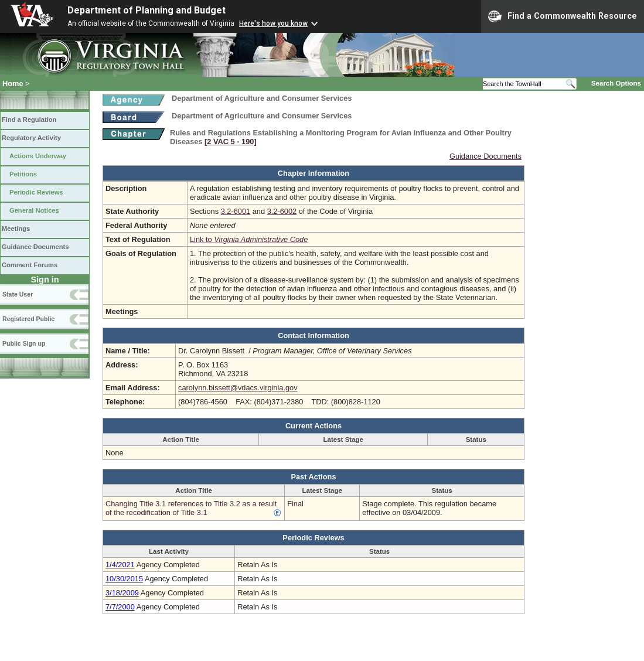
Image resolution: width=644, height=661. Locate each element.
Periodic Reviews (36, 192)
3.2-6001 (236, 211)
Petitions (23, 174)
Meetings (16, 229)
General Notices (34, 210)
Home (13, 84)
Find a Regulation (29, 120)
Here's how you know (273, 23)
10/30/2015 (124, 579)
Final (295, 504)
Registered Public (28, 319)
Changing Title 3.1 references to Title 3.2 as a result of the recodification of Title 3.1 (191, 508)
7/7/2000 (120, 607)
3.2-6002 (282, 211)
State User (18, 294)
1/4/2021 (120, 565)
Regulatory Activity (31, 138)
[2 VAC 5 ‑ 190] (231, 142)
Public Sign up (24, 343)
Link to (249, 239)
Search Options (616, 83)
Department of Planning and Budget (146, 10)
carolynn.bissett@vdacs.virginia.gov (238, 388)
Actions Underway (38, 156)
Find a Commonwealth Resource (563, 16)
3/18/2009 (122, 593)
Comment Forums (30, 265)
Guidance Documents (35, 247)
